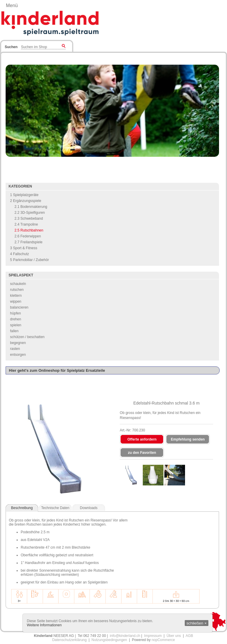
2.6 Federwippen (28, 236)
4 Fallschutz (20, 254)
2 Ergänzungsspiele (26, 201)
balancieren (19, 307)
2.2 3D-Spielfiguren (30, 213)
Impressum (153, 636)
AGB (189, 636)
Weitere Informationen (44, 625)
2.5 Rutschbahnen (29, 230)
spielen (16, 325)
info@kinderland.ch (125, 636)
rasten (15, 349)
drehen (16, 319)
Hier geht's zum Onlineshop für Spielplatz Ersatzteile (57, 370)
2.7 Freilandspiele (29, 242)
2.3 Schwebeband (29, 219)
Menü (12, 5)
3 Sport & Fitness (24, 248)
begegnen (18, 343)
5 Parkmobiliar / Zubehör (29, 260)
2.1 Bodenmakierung (31, 207)
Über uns (174, 636)
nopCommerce (163, 640)
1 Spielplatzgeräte (24, 195)
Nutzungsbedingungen (109, 640)
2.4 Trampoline (26, 224)
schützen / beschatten (27, 337)
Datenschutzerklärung (69, 640)
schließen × (197, 623)
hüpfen (16, 313)
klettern (16, 296)
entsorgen (18, 355)
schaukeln (18, 284)
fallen (14, 331)
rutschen (17, 290)
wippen (16, 301)
